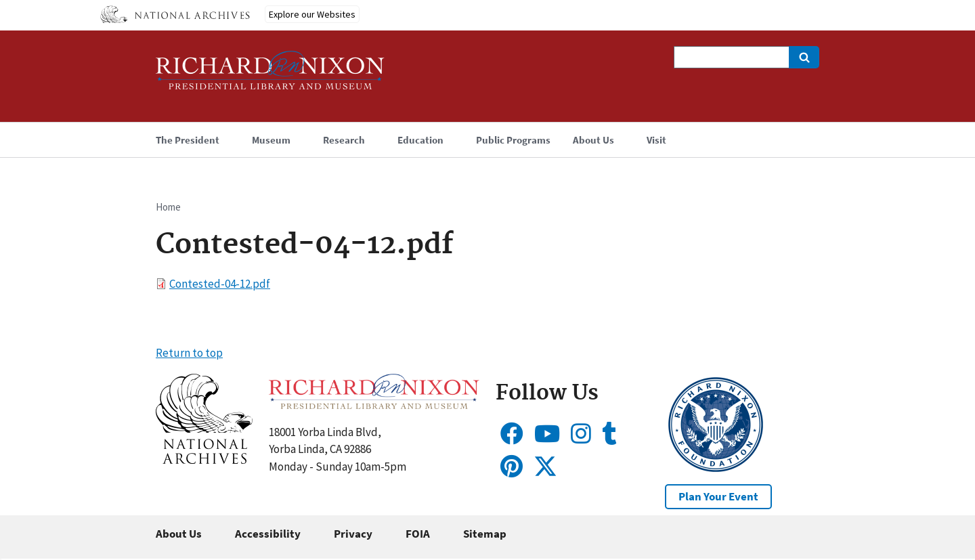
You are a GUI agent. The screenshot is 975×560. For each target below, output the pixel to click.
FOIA (418, 534)
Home (168, 207)
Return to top (189, 353)
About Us (179, 534)
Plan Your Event (718, 496)
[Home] (270, 76)
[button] (204, 460)
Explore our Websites (312, 14)
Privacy (353, 534)
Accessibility (268, 534)
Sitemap (485, 534)
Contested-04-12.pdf (220, 284)
